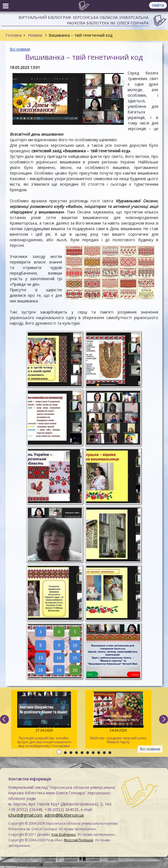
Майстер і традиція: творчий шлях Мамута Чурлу (118, 718)
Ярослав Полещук (78, 840)
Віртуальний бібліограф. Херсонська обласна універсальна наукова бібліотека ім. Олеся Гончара (84, 20)
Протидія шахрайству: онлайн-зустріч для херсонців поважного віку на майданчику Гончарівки (44, 720)
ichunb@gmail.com (25, 815)
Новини (35, 35)
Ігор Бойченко (64, 835)
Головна (14, 35)
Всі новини (20, 49)
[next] (164, 719)
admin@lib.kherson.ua (64, 815)
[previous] (4, 719)
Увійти (158, 5)
